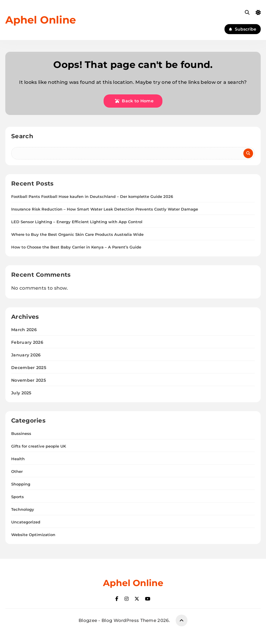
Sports (18, 497)
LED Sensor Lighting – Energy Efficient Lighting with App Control (77, 222)
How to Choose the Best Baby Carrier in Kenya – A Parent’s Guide (76, 247)
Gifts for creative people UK (39, 446)
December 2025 (29, 368)
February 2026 (27, 342)
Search (22, 136)
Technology (23, 509)
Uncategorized (26, 522)
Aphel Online (41, 20)
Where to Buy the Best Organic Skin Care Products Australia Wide (77, 234)
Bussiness (21, 433)
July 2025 (21, 393)
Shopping (21, 484)
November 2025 (29, 380)
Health (18, 459)
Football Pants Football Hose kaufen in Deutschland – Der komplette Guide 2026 (92, 196)
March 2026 (24, 330)
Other (17, 471)
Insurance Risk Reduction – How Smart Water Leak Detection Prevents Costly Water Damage (105, 209)
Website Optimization (33, 535)
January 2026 (26, 355)
